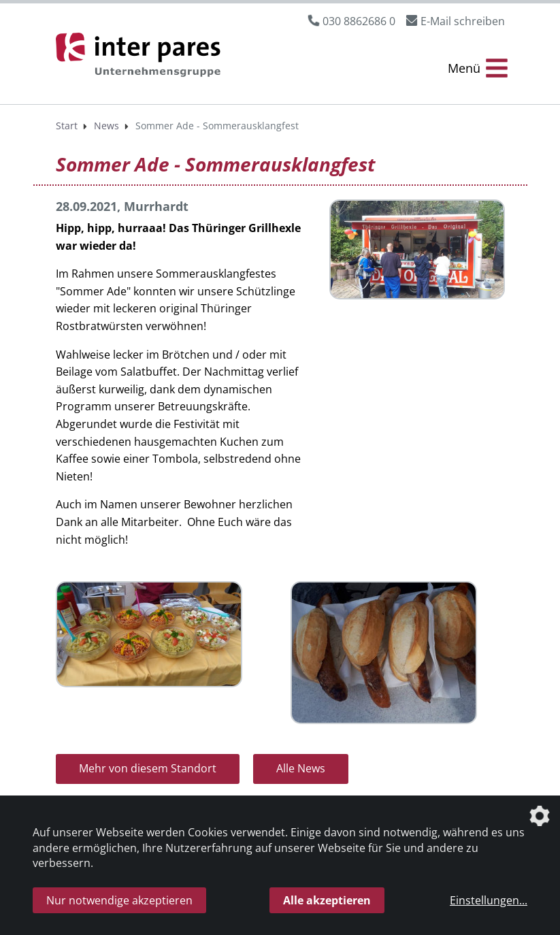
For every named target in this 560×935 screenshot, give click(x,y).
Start (67, 126)
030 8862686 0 (359, 21)
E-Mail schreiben (463, 21)
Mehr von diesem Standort (148, 768)
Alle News (301, 768)
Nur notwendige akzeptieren (119, 900)
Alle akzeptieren (327, 900)
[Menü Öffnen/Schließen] (478, 68)
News (106, 126)
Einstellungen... (489, 900)
